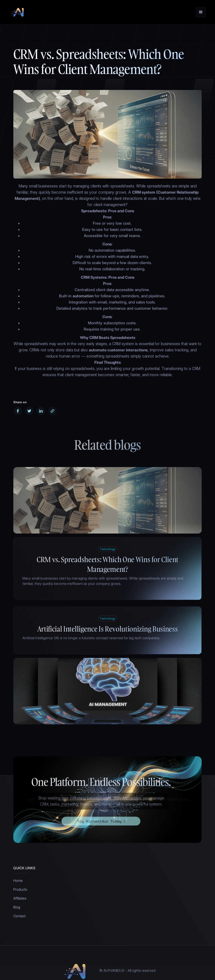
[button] (201, 12)
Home (18, 882)
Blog (17, 909)
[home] (18, 12)
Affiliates (20, 900)
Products (20, 891)
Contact (19, 917)
